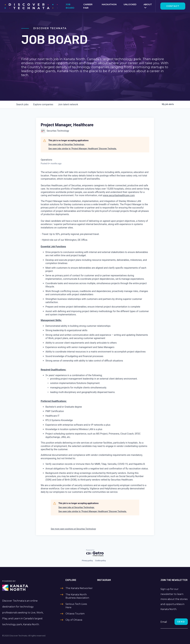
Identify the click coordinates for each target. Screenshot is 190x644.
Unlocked (130, 4)
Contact (173, 6)
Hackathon (109, 4)
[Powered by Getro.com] (95, 553)
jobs (22, 104)
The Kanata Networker (79, 588)
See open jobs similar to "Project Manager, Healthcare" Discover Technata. (83, 149)
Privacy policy (87, 561)
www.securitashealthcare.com (119, 195)
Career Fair (88, 6)
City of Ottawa (74, 620)
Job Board (70, 6)
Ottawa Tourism (75, 614)
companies (43, 104)
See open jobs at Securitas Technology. (66, 144)
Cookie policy (100, 561)
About (148, 4)
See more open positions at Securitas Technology (73, 529)
